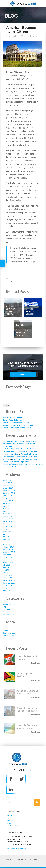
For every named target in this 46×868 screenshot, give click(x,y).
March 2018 (7, 514)
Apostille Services (9, 604)
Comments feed (9, 633)
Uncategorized (8, 614)
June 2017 (7, 537)
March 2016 (7, 575)
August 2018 (8, 501)
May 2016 (6, 570)
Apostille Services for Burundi (14, 417)
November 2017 (9, 524)
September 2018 (9, 498)
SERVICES (12, 818)
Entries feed (7, 630)
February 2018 (8, 516)
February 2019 (8, 485)
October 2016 (8, 557)
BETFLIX (6, 459)
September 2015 (9, 588)
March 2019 (7, 483)
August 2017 (8, 532)
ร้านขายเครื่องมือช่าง (11, 449)
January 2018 (8, 519)
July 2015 (6, 591)
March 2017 (7, 544)
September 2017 (9, 529)
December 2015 (9, 580)
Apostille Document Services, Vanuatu (17, 428)
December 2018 (9, 490)
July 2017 (6, 534)
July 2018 (6, 503)
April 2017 (7, 542)
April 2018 (7, 511)
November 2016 (9, 555)
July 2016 (6, 565)
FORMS (10, 821)
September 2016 (9, 560)
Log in (5, 628)
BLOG (10, 823)
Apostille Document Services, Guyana (17, 423)
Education (6, 609)
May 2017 (6, 539)
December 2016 (9, 552)
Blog (4, 607)
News (5, 612)
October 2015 (8, 585)
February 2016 (8, 578)
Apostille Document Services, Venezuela (18, 425)
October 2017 (8, 526)
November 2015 (9, 583)
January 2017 (8, 549)
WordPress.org (8, 636)
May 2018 (6, 508)
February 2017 (8, 547)
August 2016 (8, 562)
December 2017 (9, 521)
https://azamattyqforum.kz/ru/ (14, 441)
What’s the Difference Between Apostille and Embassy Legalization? (20, 444)
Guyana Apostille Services (13, 420)
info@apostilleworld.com (17, 849)
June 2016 (7, 567)
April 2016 (7, 573)
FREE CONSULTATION (23, 374)
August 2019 (8, 480)
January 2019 (8, 488)
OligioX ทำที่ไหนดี (9, 464)
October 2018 (8, 496)
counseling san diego (11, 454)
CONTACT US (13, 826)
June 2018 (7, 506)
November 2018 (9, 493)
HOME (10, 816)
